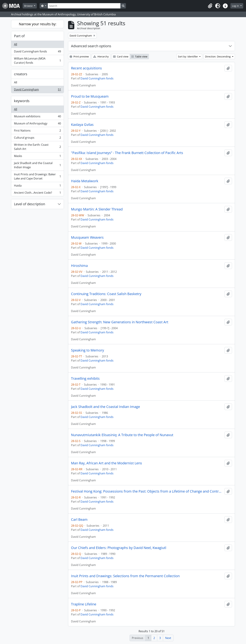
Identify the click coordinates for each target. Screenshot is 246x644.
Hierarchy (101, 57)
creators (21, 74)
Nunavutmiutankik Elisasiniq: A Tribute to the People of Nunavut (122, 435)
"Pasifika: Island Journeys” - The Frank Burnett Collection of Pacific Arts (127, 153)
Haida (37, 186)
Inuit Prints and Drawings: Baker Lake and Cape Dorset (37, 176)
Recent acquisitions (86, 68)
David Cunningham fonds (37, 52)
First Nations (37, 131)
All (16, 44)
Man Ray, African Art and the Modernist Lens (107, 463)
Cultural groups (37, 138)
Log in (236, 6)
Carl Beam (79, 520)
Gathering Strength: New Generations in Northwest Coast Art (120, 322)
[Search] (84, 6)
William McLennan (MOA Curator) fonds (37, 61)
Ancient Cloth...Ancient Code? (37, 193)
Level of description (30, 204)
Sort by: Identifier (188, 57)
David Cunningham (37, 90)
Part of (19, 36)
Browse (29, 6)
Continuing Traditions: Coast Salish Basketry (106, 294)
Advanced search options (91, 46)
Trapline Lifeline (84, 604)
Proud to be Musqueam (90, 96)
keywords (22, 101)
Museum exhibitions (37, 117)
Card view (121, 57)
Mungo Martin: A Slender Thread (97, 209)
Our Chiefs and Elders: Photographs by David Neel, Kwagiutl (119, 548)
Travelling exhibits (85, 379)
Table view (139, 57)
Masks (37, 157)
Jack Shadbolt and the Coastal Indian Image (37, 165)
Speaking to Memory (87, 350)
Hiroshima (79, 266)
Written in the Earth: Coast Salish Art (37, 147)
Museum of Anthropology (37, 124)
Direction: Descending (218, 57)
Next (168, 638)
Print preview (79, 57)
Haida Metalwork (85, 181)
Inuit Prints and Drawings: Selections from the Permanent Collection (125, 576)
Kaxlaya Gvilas (82, 125)
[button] (210, 6)
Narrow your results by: (38, 24)
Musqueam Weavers (87, 237)
